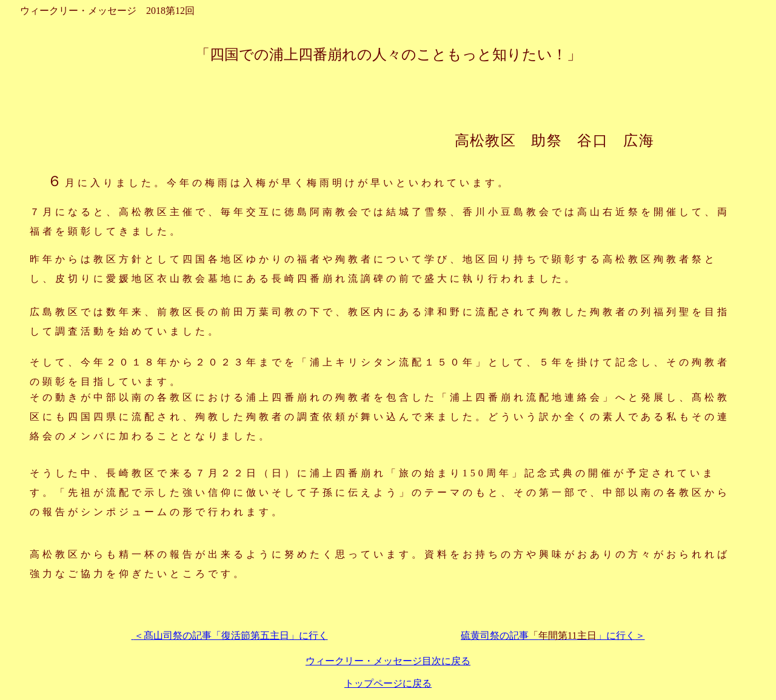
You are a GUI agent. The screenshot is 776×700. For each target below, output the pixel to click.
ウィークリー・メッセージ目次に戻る (388, 661)
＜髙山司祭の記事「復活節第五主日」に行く (230, 635)
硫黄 (548, 635)
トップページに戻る (388, 683)
